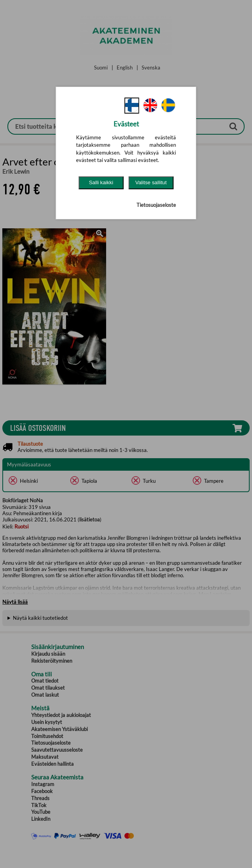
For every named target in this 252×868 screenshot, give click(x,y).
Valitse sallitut (151, 182)
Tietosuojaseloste (156, 205)
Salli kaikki (101, 182)
